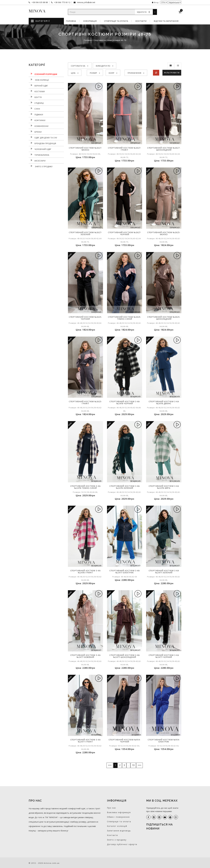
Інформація (90, 21)
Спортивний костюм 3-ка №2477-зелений (164, 572)
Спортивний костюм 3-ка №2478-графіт (85, 572)
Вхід (155, 2)
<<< (110, 765)
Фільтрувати (172, 73)
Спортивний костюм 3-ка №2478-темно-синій (85, 487)
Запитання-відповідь (119, 831)
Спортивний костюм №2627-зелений (85, 233)
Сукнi (34, 108)
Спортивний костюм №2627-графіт (125, 149)
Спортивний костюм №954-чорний (125, 741)
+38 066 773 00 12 (62, 2)
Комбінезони (39, 126)
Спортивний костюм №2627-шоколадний (164, 149)
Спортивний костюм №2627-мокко (85, 149)
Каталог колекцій (117, 826)
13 (133, 765)
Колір (113, 73)
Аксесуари (37, 160)
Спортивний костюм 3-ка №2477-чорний (164, 656)
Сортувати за (80, 66)
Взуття (35, 97)
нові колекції (39, 80)
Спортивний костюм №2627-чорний (125, 233)
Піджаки (36, 114)
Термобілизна (39, 155)
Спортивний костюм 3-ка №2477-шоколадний (125, 656)
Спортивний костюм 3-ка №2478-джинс (164, 402)
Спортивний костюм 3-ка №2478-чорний (125, 402)
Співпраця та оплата (116, 21)
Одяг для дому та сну (43, 137)
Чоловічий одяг (40, 149)
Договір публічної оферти (122, 844)
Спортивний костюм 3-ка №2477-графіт (85, 741)
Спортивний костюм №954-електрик (164, 741)
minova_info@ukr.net (86, 2)
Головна (71, 21)
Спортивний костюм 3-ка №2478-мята (164, 487)
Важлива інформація (119, 812)
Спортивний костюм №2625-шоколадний (164, 318)
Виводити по (105, 66)
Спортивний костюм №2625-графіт (85, 402)
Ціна (75, 73)
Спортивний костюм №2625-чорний (85, 318)
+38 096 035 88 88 (39, 2)
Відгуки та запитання (166, 21)
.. (128, 765)
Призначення (136, 73)
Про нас (112, 808)
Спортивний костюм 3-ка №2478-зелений (125, 487)
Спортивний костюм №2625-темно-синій (125, 318)
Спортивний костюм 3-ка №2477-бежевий (85, 656)
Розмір (95, 73)
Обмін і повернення (118, 817)
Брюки (35, 132)
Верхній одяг (38, 85)
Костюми (37, 91)
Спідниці (36, 103)
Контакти (141, 21)
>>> (139, 765)
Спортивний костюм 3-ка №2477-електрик (125, 572)
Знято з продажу (41, 166)
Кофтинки (37, 120)
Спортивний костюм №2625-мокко (164, 233)
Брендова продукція (42, 143)
